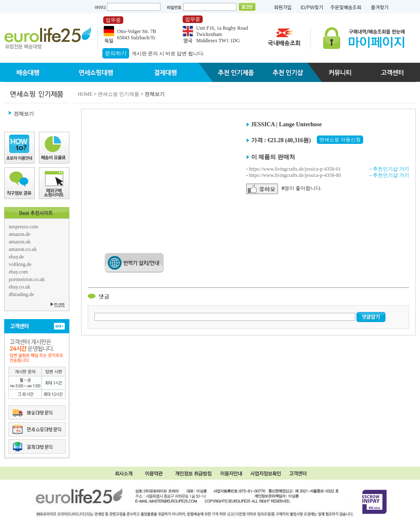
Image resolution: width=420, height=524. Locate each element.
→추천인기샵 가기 (388, 169)
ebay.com (18, 272)
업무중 (113, 20)
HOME (85, 94)
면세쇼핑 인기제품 (118, 94)
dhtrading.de (21, 294)
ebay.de (16, 257)
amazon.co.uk (23, 249)
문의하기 (116, 53)
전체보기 (24, 114)
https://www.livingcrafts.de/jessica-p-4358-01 (295, 169)
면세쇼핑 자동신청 (340, 140)
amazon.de (20, 234)
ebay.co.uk (19, 287)
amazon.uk (20, 242)
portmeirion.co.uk (27, 279)
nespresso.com (23, 227)
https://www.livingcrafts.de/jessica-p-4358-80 (295, 175)
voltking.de (20, 264)
